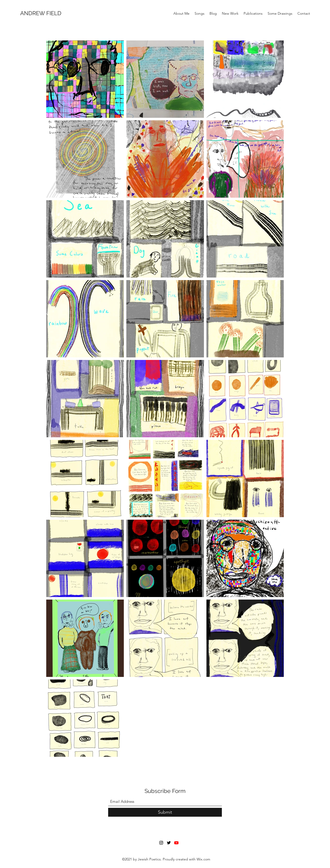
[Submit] (165, 812)
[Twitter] (169, 843)
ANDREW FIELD (41, 13)
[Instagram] (161, 843)
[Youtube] (176, 843)
